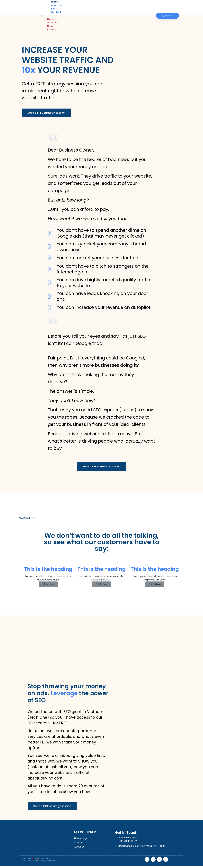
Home (55, 2)
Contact (56, 12)
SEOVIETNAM (85, 833)
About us (56, 5)
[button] (96, 16)
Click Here (48, 585)
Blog (54, 9)
